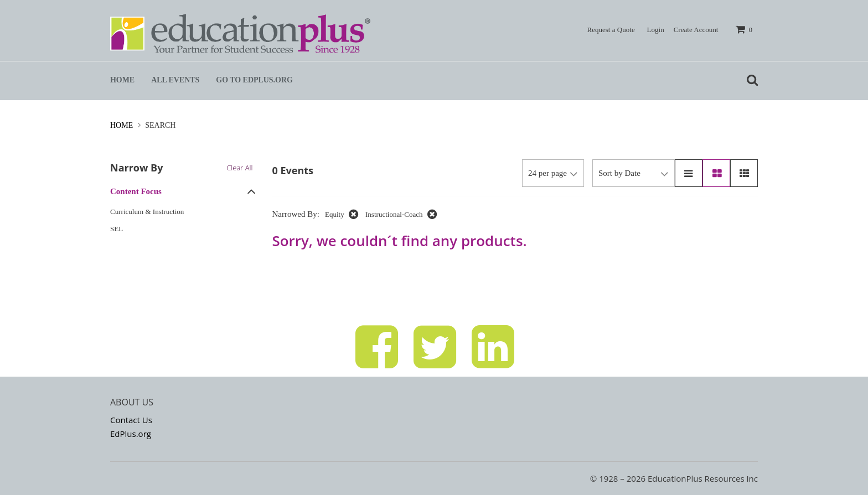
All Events (175, 80)
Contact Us (131, 420)
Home (122, 80)
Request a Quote (611, 30)
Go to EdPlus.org (254, 80)
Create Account (696, 30)
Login (656, 30)
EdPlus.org (131, 434)
